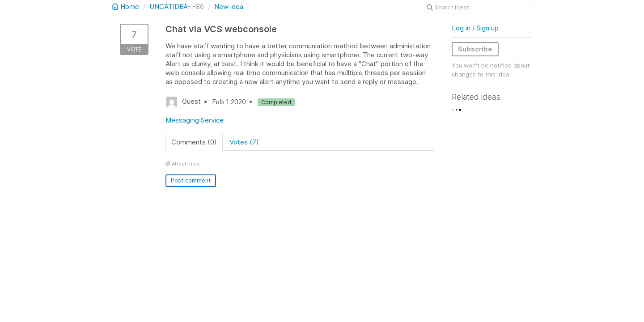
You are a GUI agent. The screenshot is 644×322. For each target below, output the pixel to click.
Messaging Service (195, 120)
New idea (229, 6)
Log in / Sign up (475, 28)
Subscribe (475, 49)
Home (126, 6)
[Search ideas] (478, 8)
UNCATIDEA (169, 6)
